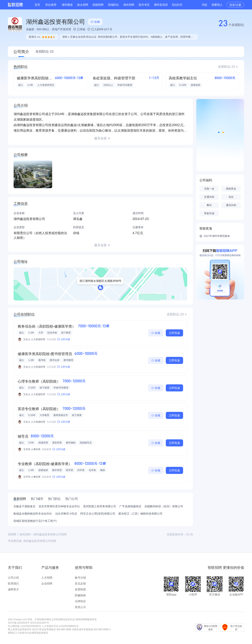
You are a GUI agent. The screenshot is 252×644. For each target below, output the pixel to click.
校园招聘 (98, 5)
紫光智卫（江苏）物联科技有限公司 (140, 514)
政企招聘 (83, 5)
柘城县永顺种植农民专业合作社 (33, 514)
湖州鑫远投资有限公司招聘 (40, 541)
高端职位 (113, 5)
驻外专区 (144, 5)
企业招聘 (47, 584)
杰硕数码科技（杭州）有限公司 (164, 506)
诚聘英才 (13, 589)
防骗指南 (80, 595)
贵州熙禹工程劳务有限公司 (100, 506)
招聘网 (12, 534)
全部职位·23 (226, 67)
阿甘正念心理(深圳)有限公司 (98, 514)
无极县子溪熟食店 (24, 506)
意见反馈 (80, 584)
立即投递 (174, 333)
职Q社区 (177, 5)
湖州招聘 (25, 534)
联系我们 (13, 584)
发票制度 (80, 589)
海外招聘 (129, 5)
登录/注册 (235, 5)
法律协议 (80, 601)
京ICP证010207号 (40, 623)
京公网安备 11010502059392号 (25, 626)
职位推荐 (51, 5)
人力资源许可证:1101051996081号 (60, 626)
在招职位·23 (44, 52)
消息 (205, 5)
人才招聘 (47, 578)
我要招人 (217, 5)
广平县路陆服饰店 (130, 506)
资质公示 (80, 607)
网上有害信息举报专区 (20, 629)
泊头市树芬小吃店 (66, 514)
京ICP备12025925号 (19, 623)
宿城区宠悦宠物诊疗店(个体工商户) (35, 521)
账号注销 (80, 578)
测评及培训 (161, 5)
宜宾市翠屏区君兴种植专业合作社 (59, 506)
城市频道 (67, 5)
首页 (37, 5)
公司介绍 (13, 578)
